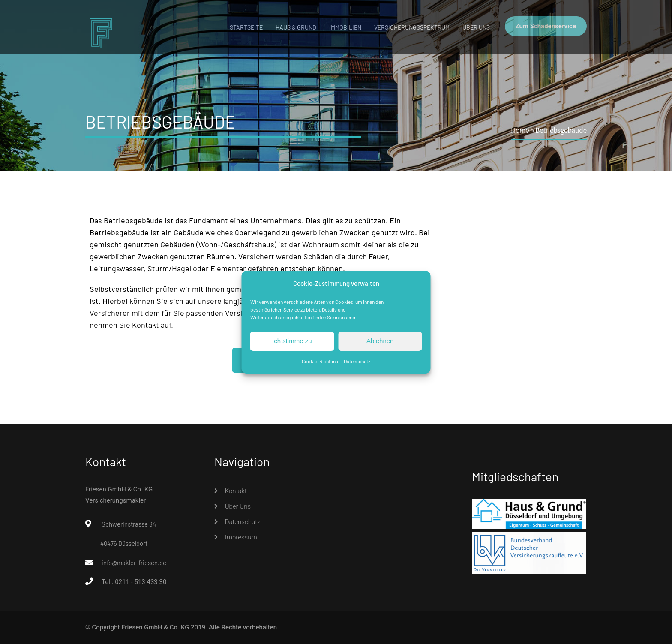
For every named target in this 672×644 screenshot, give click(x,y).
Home (520, 130)
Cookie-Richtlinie (321, 361)
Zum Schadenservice (546, 26)
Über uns (476, 27)
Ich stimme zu (292, 341)
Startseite (246, 27)
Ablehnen (380, 341)
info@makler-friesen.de (134, 563)
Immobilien (345, 27)
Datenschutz (357, 361)
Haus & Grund (296, 27)
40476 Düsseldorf (124, 543)
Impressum (241, 537)
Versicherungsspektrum (412, 27)
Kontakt (236, 491)
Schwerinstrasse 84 (129, 524)
